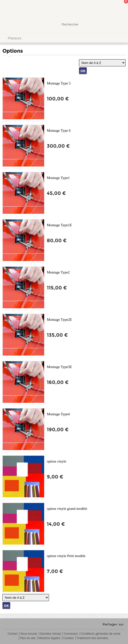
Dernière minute (51, 634)
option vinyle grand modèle (67, 509)
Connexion (71, 634)
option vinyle (57, 461)
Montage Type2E (59, 320)
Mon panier (120, 9)
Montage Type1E (59, 225)
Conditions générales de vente (101, 634)
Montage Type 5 (59, 83)
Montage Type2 (58, 272)
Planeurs (15, 38)
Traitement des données (93, 638)
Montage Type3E (59, 367)
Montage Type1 (58, 178)
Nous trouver (29, 634)
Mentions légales (49, 638)
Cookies (68, 638)
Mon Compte (106, 9)
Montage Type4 (58, 414)
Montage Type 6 (59, 131)
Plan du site (28, 638)
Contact (13, 634)
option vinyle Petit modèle (66, 556)
